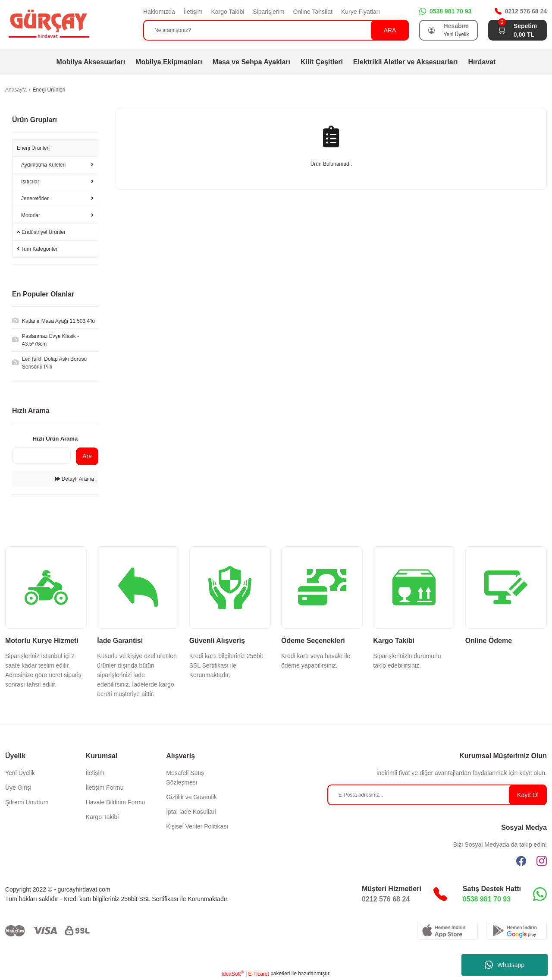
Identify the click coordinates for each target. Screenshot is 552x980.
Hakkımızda (159, 12)
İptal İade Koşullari (191, 812)
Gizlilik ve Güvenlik (191, 797)
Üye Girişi (18, 788)
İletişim (193, 12)
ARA (390, 30)
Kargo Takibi (227, 12)
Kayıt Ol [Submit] (528, 795)
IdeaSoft (232, 974)
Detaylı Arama (74, 479)
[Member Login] (432, 30)
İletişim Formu (105, 788)
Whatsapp (505, 965)
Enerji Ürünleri (49, 90)
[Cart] (502, 30)
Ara (87, 456)
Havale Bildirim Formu (116, 802)
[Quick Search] (41, 456)
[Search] (276, 30)
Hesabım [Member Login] (456, 26)
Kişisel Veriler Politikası (197, 826)
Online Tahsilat (313, 12)
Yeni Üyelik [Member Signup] (456, 35)
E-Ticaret (259, 974)
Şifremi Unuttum (27, 802)
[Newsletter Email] (437, 795)
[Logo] (48, 24)
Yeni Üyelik (20, 773)
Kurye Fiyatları (361, 12)
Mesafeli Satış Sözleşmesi (185, 778)
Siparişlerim (268, 12)
